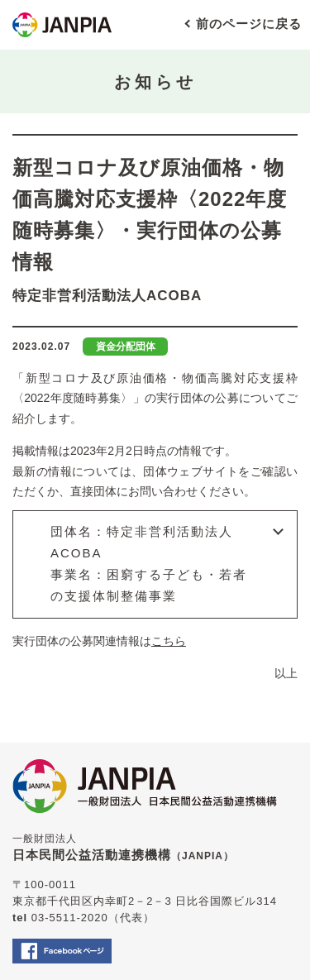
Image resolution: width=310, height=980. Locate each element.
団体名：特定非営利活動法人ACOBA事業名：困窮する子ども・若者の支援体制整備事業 (149, 564)
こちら (169, 641)
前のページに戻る (249, 24)
